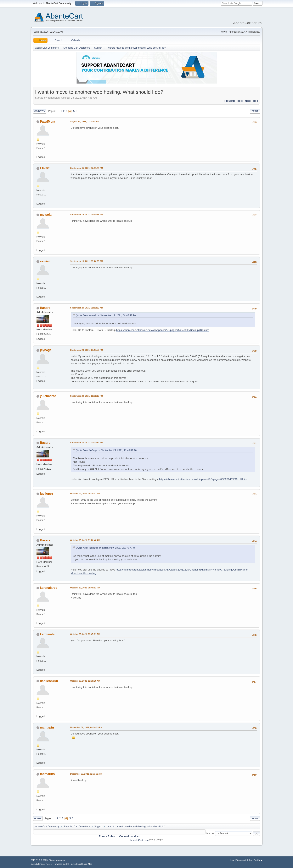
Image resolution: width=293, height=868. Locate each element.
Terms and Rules (244, 860)
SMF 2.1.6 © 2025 (39, 860)
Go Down (40, 111)
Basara (45, 308)
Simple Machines (57, 860)
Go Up (38, 818)
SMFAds (34, 864)
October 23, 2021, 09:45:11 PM (85, 634)
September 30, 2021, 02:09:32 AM (87, 443)
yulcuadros (48, 396)
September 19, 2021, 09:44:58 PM (87, 261)
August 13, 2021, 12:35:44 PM (85, 122)
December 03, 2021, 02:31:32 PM (86, 774)
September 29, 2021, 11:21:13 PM (87, 396)
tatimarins (47, 774)
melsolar (46, 215)
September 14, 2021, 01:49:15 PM (87, 215)
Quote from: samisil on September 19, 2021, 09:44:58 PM (106, 315)
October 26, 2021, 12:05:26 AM (85, 681)
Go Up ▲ (258, 860)
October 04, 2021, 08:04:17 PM (85, 494)
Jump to (210, 833)
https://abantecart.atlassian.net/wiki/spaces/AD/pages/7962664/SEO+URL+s (203, 479)
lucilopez (47, 494)
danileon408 (49, 681)
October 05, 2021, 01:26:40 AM (85, 540)
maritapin (47, 727)
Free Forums (47, 864)
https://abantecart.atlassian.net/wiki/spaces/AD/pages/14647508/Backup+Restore (163, 330)
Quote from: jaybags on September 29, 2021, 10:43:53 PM (107, 450)
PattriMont (48, 122)
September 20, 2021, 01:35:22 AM (87, 308)
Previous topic (234, 101)
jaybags (46, 350)
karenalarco (49, 588)
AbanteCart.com (139, 840)
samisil (45, 261)
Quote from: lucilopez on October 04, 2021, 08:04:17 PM (106, 548)
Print (255, 111)
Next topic (251, 101)
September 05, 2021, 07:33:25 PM (87, 168)
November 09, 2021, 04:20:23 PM (86, 727)
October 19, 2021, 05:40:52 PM (85, 588)
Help (232, 860)
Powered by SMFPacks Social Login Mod (73, 864)
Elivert (45, 168)
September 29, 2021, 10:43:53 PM (87, 350)
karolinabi (47, 634)
